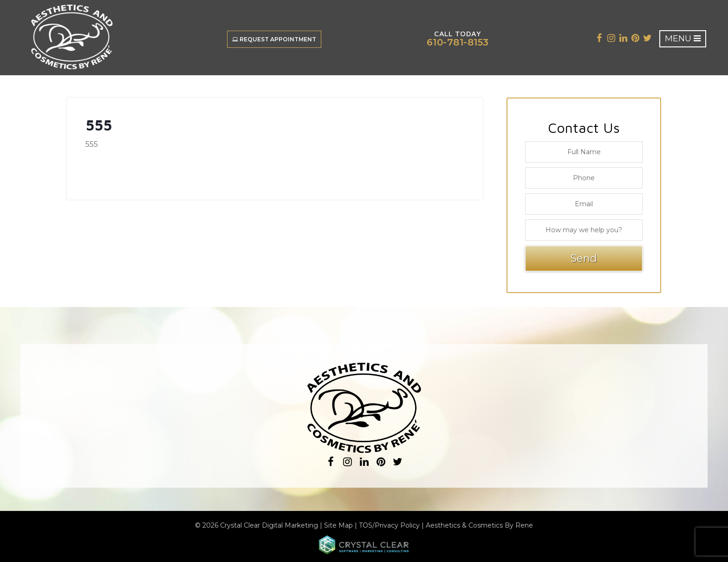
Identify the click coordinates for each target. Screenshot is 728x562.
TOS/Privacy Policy (389, 525)
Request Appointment (274, 39)
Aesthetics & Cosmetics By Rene (479, 525)
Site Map (338, 525)
